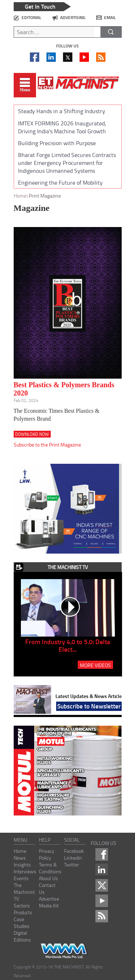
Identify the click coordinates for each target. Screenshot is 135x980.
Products (23, 912)
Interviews (25, 871)
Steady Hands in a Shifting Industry (62, 111)
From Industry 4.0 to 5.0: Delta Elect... (68, 645)
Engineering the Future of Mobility (60, 182)
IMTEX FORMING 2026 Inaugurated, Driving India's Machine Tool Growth (62, 127)
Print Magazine (45, 196)
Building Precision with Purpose (57, 143)
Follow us (67, 46)
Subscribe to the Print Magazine (47, 445)
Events (21, 878)
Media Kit (49, 905)
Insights (22, 865)
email (110, 17)
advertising (73, 17)
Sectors (22, 905)
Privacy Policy (47, 854)
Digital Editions (22, 936)
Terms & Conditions (50, 868)
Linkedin (73, 858)
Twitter (72, 865)
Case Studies (22, 923)
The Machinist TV (24, 892)
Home (20, 196)
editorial (31, 17)
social (72, 840)
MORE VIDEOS (95, 665)
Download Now (32, 434)
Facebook (74, 851)
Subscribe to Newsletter (89, 706)
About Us (48, 878)
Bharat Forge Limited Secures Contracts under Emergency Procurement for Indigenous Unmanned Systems (67, 163)
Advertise (49, 899)
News (20, 858)
